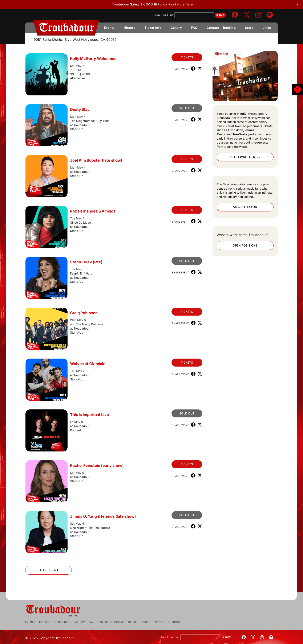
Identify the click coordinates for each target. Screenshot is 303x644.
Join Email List (164, 15)
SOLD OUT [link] (176, 108)
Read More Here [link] (181, 4)
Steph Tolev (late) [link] (97, 262)
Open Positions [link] (235, 245)
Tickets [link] (176, 57)
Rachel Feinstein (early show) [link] (107, 465)
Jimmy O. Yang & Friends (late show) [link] (103, 519)
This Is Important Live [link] (100, 415)
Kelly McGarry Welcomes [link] (104, 59)
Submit (220, 15)
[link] (298, 90)
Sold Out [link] (176, 261)
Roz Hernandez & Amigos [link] (103, 211)
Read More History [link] (235, 157)
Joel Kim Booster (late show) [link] (107, 160)
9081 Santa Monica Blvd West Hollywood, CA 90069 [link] (75, 40)
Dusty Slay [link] (90, 109)
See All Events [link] (59, 570)
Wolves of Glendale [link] (98, 364)
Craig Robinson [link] (94, 313)
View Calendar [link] (235, 207)
